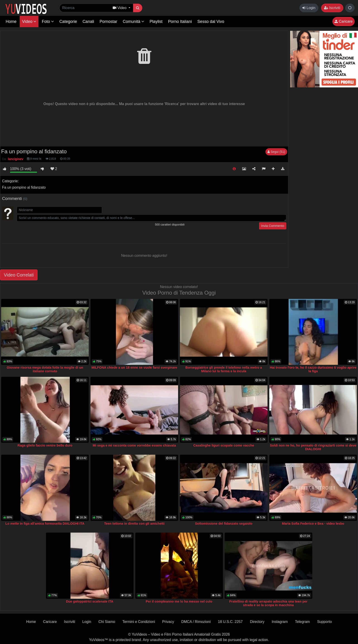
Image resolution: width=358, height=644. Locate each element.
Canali (88, 22)
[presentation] (51, 231)
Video (29, 22)
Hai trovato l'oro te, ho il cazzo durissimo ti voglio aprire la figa (313, 369)
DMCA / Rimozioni (196, 622)
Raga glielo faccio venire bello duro (45, 445)
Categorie (68, 22)
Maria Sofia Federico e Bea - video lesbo (313, 524)
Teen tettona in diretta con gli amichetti (134, 524)
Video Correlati (19, 275)
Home (11, 22)
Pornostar (108, 22)
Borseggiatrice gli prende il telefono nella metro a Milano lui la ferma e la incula (224, 369)
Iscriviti (332, 8)
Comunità (134, 22)
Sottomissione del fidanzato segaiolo (224, 524)
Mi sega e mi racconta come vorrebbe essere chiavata (134, 445)
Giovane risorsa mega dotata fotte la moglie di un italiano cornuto (45, 369)
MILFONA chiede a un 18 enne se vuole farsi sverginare (134, 368)
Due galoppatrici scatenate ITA (89, 601)
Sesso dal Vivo (211, 22)
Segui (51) (276, 152)
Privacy (168, 622)
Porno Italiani (180, 22)
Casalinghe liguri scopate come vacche (224, 445)
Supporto (324, 622)
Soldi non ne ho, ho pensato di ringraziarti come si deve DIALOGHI (313, 447)
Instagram (280, 622)
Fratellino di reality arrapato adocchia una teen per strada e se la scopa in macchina (268, 603)
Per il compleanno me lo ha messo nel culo (179, 601)
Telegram (303, 622)
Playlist (156, 22)
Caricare (344, 21)
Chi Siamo (107, 622)
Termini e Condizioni (139, 622)
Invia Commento (273, 226)
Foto (48, 22)
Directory (257, 622)
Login (309, 8)
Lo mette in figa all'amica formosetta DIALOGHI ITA (45, 524)
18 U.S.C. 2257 (230, 622)
